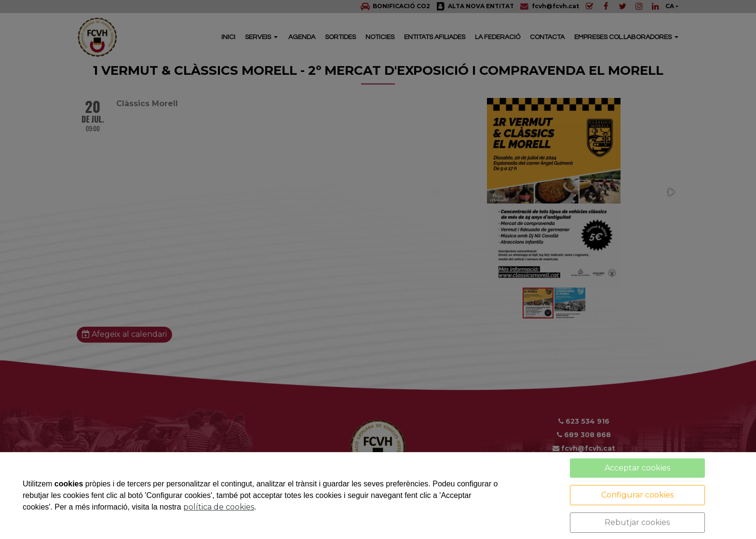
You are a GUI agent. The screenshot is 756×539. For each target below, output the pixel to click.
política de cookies (219, 507)
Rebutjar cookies (637, 522)
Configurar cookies (637, 495)
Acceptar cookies (637, 468)
